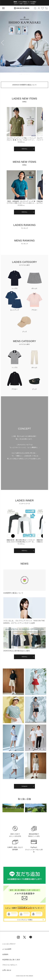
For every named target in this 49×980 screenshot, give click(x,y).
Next (46, 43)
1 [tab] (20, 74)
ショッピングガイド (9, 944)
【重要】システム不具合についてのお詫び (25, 2)
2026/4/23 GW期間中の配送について (24, 85)
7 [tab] (30, 74)
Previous (3, 43)
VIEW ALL (25, 149)
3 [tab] (23, 74)
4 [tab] (25, 74)
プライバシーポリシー (10, 965)
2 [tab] (21, 74)
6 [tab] (28, 74)
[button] (45, 127)
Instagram (24, 786)
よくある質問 (7, 949)
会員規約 (5, 954)
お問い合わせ (7, 970)
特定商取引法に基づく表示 (11, 960)
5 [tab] (26, 74)
